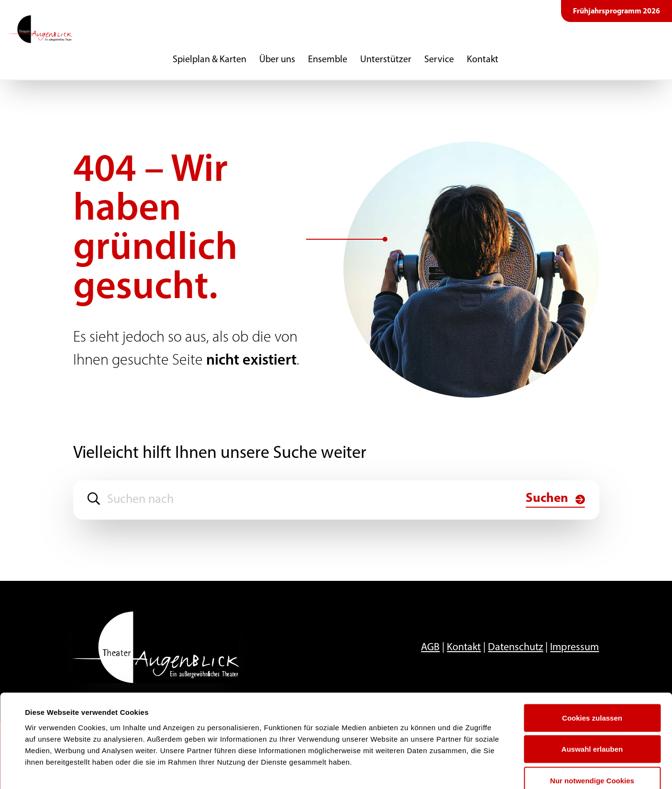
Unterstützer (386, 60)
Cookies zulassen (592, 663)
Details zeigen (408, 770)
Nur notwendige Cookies (592, 726)
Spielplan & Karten (209, 60)
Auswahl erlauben (592, 695)
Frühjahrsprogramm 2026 (617, 11)
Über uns (277, 60)
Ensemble (328, 60)
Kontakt (483, 60)
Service (439, 60)
